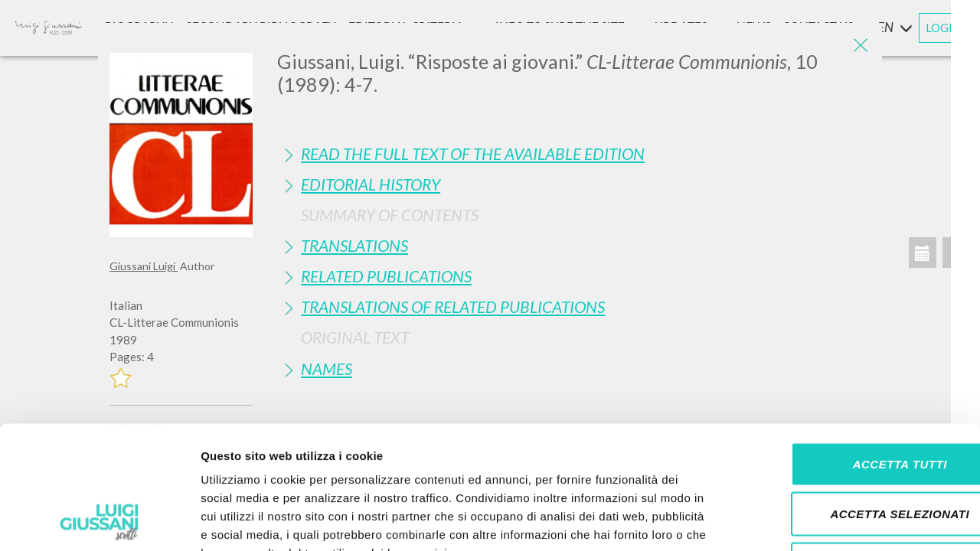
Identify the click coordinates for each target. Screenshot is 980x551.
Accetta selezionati (852, 401)
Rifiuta (852, 450)
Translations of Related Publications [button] (453, 306)
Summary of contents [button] (390, 215)
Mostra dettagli (805, 521)
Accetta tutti (852, 350)
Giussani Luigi (144, 266)
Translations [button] (354, 245)
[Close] (859, 46)
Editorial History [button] (371, 184)
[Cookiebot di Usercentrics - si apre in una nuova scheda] (99, 521)
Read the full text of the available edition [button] (473, 153)
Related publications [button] (386, 276)
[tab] (574, 153)
